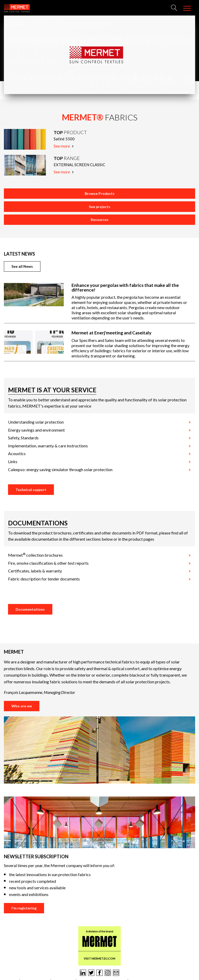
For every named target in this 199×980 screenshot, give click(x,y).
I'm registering (24, 908)
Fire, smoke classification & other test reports (48, 563)
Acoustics (17, 453)
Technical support (31, 490)
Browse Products (100, 193)
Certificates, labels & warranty (35, 571)
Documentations (30, 609)
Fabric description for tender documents (44, 579)
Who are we (22, 706)
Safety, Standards (23, 438)
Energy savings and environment (36, 430)
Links (13, 461)
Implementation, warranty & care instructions (48, 446)
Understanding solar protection (36, 422)
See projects (100, 207)
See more (64, 146)
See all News (22, 266)
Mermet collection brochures (35, 555)
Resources (100, 220)
